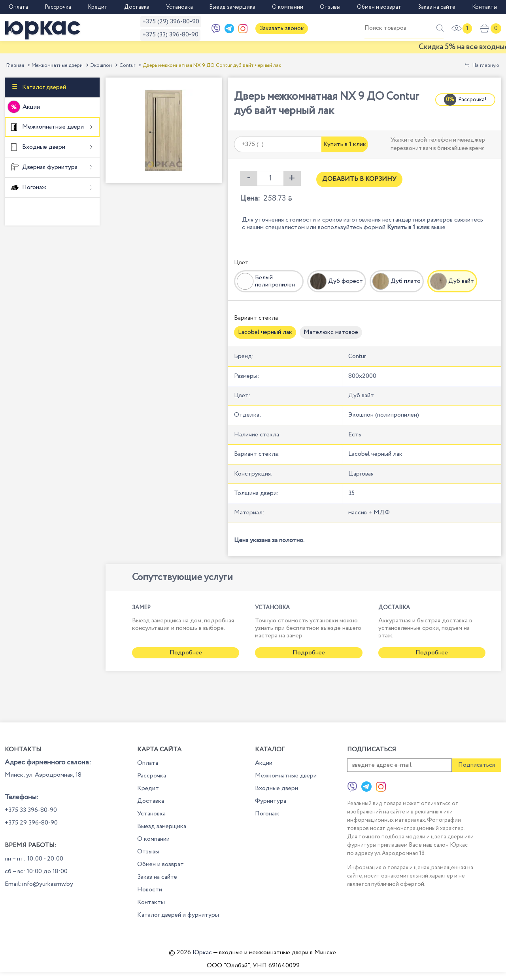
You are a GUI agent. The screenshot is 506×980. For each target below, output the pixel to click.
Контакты (485, 7)
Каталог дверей (43, 87)
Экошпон (101, 65)
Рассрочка (58, 7)
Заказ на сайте (437, 7)
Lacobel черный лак (265, 332)
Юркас (202, 953)
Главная (15, 65)
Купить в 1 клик (345, 144)
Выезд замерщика (232, 7)
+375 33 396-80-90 (31, 810)
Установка (179, 7)
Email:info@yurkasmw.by (39, 884)
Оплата (18, 7)
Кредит (98, 7)
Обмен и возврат (379, 7)
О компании (288, 7)
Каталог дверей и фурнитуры (178, 915)
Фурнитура (271, 801)
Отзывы (330, 7)
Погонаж (33, 187)
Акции (31, 107)
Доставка (137, 7)
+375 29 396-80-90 (31, 823)
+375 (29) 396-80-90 (171, 22)
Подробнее (186, 653)
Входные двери (43, 147)
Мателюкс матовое (331, 332)
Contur (127, 65)
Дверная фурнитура (49, 167)
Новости (150, 890)
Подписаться (477, 765)
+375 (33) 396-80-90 (170, 35)
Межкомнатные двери (57, 65)
